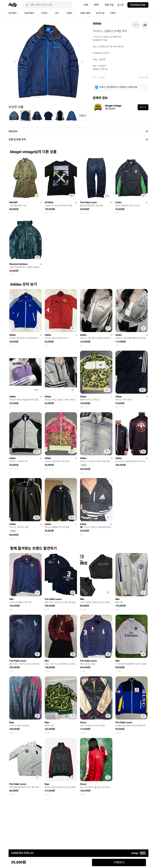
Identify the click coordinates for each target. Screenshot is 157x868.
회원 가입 (109, 5)
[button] (15, 61)
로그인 (121, 5)
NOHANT (14, 202)
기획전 (113, 13)
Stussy (83, 722)
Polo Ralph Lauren (88, 202)
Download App (138, 5)
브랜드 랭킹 (85, 13)
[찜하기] (136, 25)
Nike (11, 599)
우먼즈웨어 (30, 13)
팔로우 (143, 107)
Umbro (119, 202)
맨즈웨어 (14, 13)
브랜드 (71, 13)
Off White (49, 202)
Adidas (97, 23)
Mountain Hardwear (18, 264)
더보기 (83, 116)
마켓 (86, 5)
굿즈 (58, 13)
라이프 (46, 13)
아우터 (102, 77)
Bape (12, 722)
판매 (96, 5)
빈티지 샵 (100, 13)
